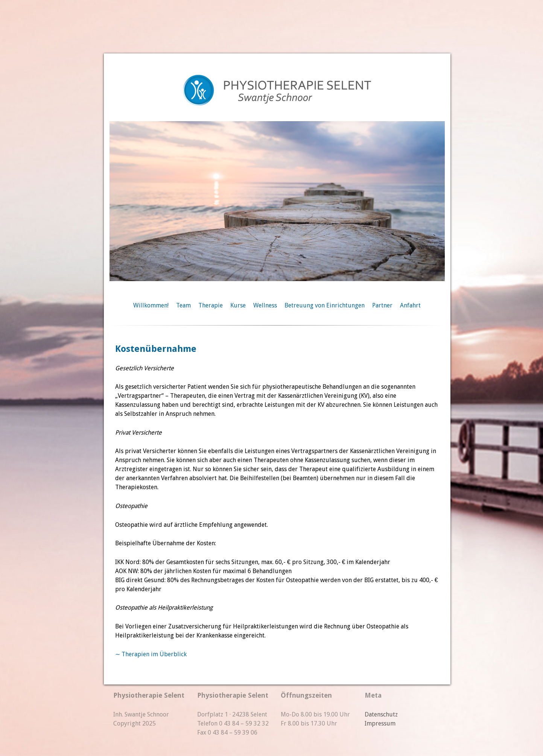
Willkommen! (151, 305)
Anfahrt (410, 305)
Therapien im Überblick (154, 654)
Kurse (238, 305)
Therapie (211, 305)
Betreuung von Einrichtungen (325, 305)
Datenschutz (381, 714)
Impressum (380, 723)
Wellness (265, 305)
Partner (382, 305)
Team (183, 305)
